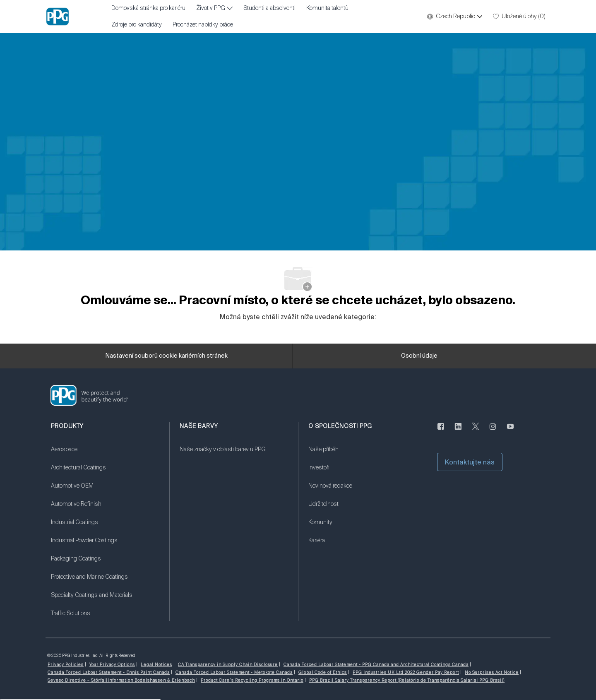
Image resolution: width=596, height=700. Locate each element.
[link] (105, 455)
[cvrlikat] (476, 431)
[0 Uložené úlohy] (519, 17)
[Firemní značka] (58, 17)
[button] (454, 17)
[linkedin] (458, 431)
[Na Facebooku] (441, 431)
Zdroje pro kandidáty (137, 25)
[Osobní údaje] (419, 356)
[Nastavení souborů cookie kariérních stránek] (167, 356)
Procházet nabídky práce (203, 25)
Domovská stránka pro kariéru (148, 8)
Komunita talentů (327, 8)
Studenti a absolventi (269, 8)
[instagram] (493, 431)
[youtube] (510, 431)
